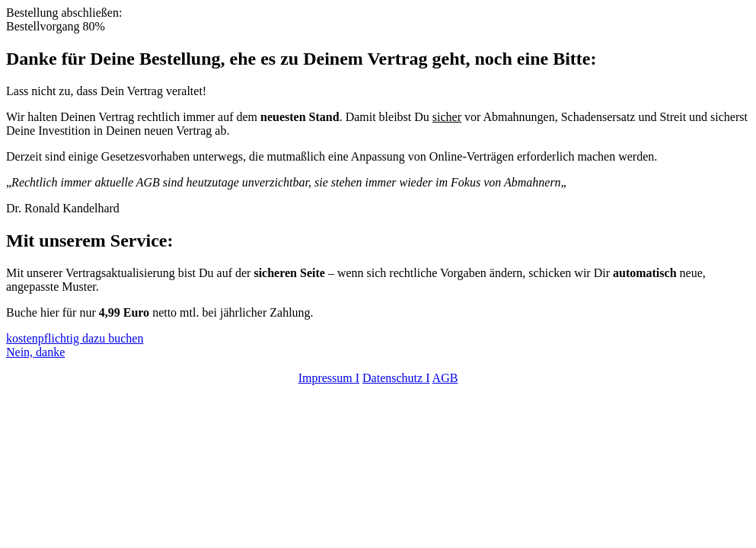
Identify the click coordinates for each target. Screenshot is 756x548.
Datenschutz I (396, 378)
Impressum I (329, 378)
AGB (445, 378)
